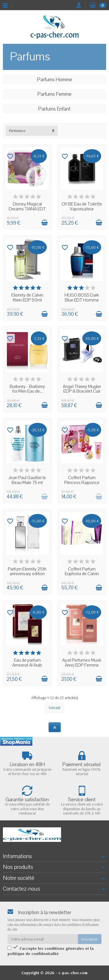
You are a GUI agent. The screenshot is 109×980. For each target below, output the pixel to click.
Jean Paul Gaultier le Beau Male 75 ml (27, 480)
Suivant (54, 708)
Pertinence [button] (17, 131)
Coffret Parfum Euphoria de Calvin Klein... (82, 574)
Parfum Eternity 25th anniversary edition (27, 572)
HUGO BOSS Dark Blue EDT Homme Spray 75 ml (82, 300)
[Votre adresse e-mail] (43, 939)
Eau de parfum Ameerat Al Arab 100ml (27, 665)
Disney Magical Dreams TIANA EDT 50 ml (27, 209)
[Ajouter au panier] (44, 223)
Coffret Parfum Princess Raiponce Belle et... (82, 482)
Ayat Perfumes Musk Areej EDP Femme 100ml (82, 665)
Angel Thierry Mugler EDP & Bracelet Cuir (82, 389)
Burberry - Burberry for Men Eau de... (27, 389)
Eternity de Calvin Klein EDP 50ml (27, 298)
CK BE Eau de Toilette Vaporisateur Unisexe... (82, 209)
